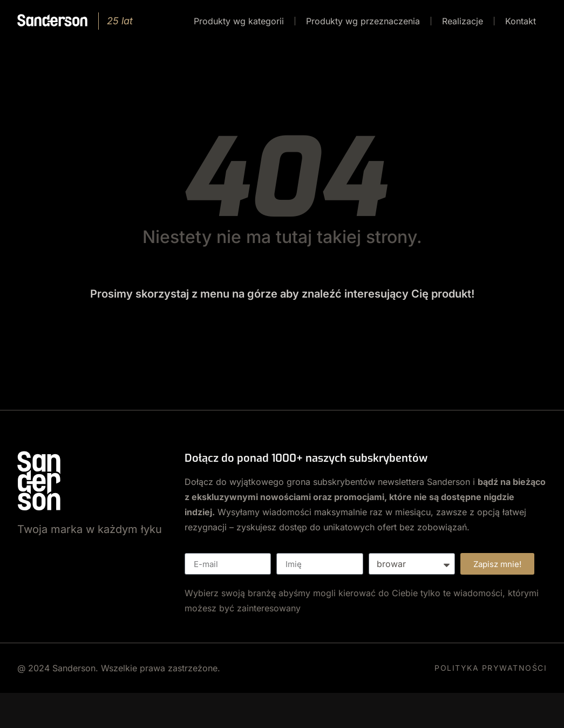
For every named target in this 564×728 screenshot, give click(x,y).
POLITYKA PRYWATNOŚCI (491, 668)
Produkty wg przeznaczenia (363, 21)
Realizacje (463, 21)
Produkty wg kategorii (239, 21)
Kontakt (521, 21)
